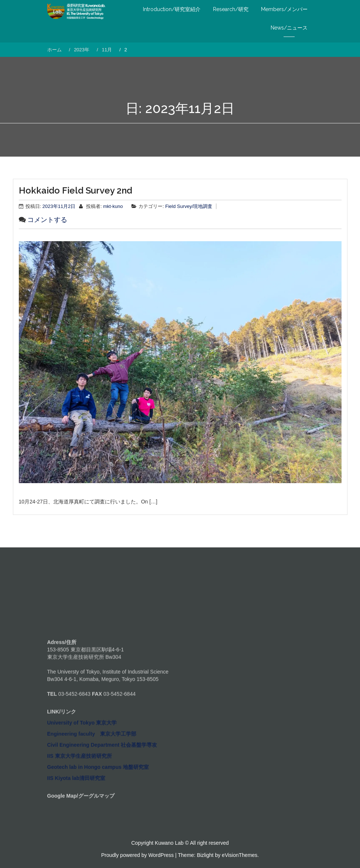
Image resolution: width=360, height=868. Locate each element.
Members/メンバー (284, 9)
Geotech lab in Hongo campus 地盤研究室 (98, 828)
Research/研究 (231, 9)
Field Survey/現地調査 (189, 206)
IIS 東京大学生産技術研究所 (80, 817)
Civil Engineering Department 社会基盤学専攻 (102, 806)
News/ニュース (289, 28)
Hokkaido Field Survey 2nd (76, 190)
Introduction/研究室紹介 (172, 9)
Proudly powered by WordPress (138, 855)
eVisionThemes (240, 855)
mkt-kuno (113, 206)
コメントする (47, 220)
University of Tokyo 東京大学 (82, 783)
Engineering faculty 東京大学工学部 (92, 794)
